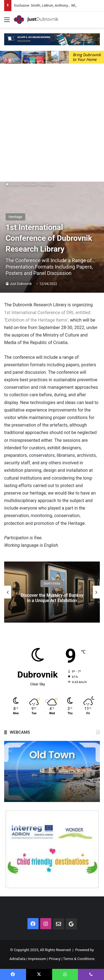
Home (12, 185)
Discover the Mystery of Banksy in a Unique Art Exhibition (52, 598)
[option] (52, 592)
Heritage (47, 185)
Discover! (30, 185)
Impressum (37, 959)
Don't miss (52, 583)
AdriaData (17, 959)
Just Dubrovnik (21, 284)
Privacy (55, 959)
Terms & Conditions (79, 959)
